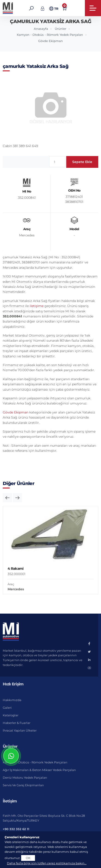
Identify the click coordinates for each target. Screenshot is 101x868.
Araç (11, 584)
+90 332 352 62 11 (16, 829)
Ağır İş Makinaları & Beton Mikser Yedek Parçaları (39, 770)
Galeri (7, 708)
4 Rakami (16, 568)
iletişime (37, 306)
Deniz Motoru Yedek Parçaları (25, 778)
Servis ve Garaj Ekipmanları (23, 785)
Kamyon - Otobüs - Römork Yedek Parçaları (50, 35)
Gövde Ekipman (50, 41)
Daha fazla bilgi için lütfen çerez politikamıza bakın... (47, 863)
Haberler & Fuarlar (17, 723)
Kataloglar (11, 715)
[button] (7, 498)
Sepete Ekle (82, 162)
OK (28, 858)
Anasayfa (41, 29)
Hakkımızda (12, 700)
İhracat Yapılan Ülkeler (20, 730)
